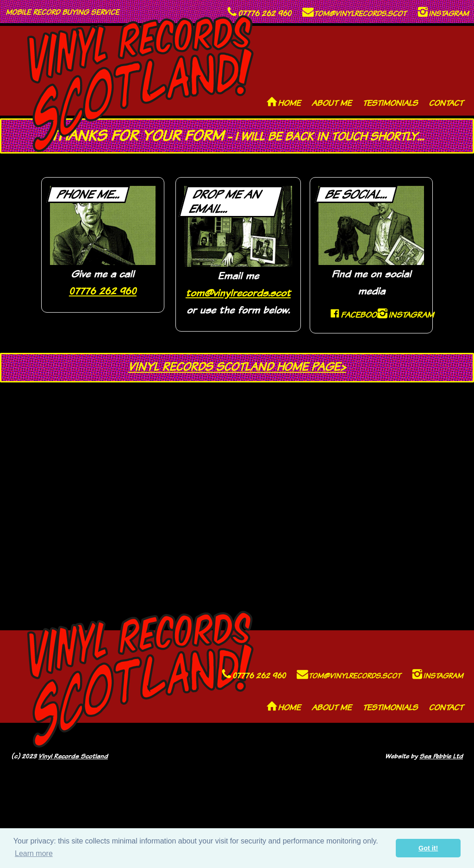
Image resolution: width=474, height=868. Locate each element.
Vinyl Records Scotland (73, 756)
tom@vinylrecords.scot (238, 292)
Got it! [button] (428, 848)
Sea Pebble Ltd (441, 756)
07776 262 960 (103, 291)
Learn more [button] (34, 853)
